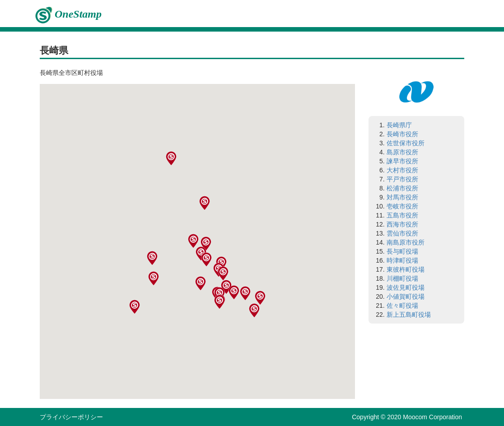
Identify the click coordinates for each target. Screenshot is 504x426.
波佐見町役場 (406, 287)
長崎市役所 (402, 134)
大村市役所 (402, 170)
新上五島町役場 (409, 315)
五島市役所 (402, 215)
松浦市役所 (402, 188)
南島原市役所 (406, 242)
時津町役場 (402, 260)
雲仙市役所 (402, 233)
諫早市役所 (402, 161)
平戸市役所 (402, 179)
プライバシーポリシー (71, 417)
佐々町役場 (402, 306)
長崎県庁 (399, 125)
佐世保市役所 (406, 143)
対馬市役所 (402, 197)
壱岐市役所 (402, 206)
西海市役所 (402, 224)
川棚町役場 (402, 278)
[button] (227, 309)
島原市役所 (402, 152)
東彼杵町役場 (406, 269)
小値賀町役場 (406, 296)
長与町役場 (402, 251)
